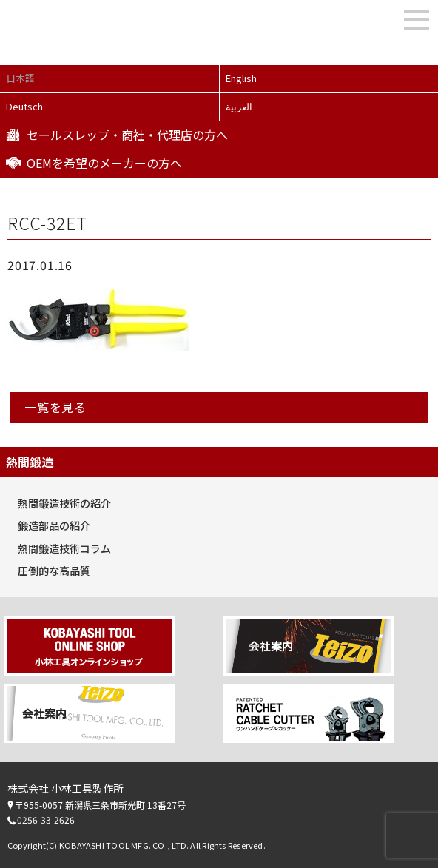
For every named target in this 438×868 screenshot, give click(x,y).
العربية (239, 106)
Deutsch (24, 106)
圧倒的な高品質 (54, 571)
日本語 (20, 78)
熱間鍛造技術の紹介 (64, 503)
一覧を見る (55, 407)
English (241, 78)
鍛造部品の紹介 (54, 525)
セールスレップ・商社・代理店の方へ (127, 135)
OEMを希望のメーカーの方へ (104, 163)
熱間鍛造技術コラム (64, 548)
